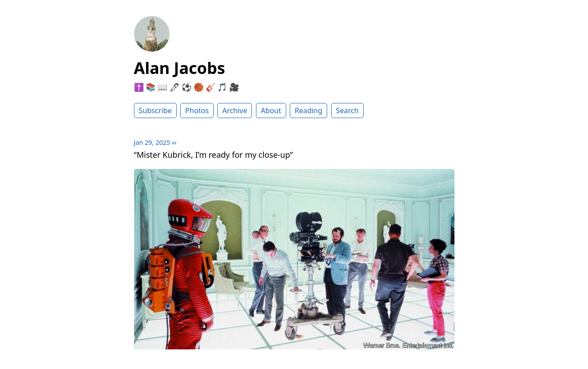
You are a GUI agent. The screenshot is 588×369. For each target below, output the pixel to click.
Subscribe (155, 111)
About (271, 111)
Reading (308, 111)
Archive (235, 111)
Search (347, 111)
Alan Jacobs (180, 68)
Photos (197, 111)
